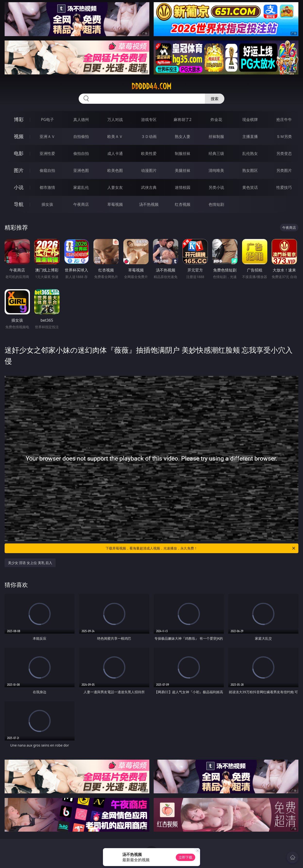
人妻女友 (115, 187)
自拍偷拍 (81, 136)
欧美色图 (115, 170)
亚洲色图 (81, 170)
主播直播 (250, 136)
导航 (19, 204)
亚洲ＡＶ (47, 136)
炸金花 (216, 119)
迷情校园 (183, 187)
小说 (19, 187)
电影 (19, 153)
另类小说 (216, 187)
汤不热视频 (149, 204)
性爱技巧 (284, 187)
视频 (19, 136)
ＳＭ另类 (284, 136)
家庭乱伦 (81, 187)
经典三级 (216, 153)
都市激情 (47, 187)
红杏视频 (183, 204)
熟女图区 (250, 170)
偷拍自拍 (81, 153)
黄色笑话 (250, 187)
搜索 (215, 99)
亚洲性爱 (47, 153)
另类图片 (284, 170)
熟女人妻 (183, 136)
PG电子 (47, 119)
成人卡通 (115, 153)
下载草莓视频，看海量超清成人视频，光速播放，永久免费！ (201, 548)
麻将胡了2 (182, 119)
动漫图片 (149, 170)
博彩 (19, 119)
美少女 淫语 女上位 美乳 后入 (30, 563)
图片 (19, 170)
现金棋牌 (250, 119)
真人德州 (81, 119)
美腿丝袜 (183, 170)
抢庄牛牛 (284, 119)
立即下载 (185, 857)
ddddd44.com (151, 86)
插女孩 (47, 204)
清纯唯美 (216, 170)
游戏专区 (149, 119)
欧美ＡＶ (115, 136)
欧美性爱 (149, 153)
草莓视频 (115, 204)
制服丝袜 (183, 153)
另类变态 (284, 153)
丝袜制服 (216, 136)
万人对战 (115, 119)
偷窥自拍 (47, 170)
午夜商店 (81, 204)
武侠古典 (149, 187)
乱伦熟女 (250, 153)
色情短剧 (216, 204)
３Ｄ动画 (149, 136)
